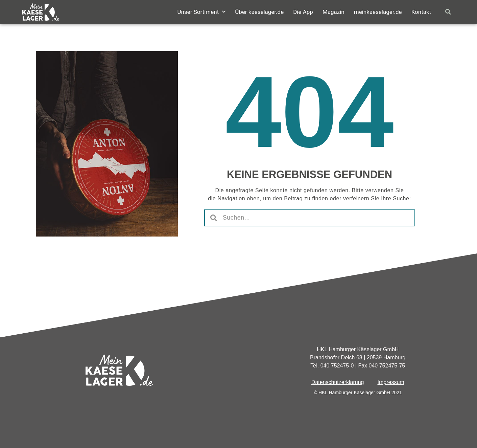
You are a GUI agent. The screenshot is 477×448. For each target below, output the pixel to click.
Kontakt (421, 12)
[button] (448, 12)
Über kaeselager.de (259, 12)
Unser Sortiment (201, 12)
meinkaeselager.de (378, 12)
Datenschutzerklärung (338, 382)
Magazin (333, 12)
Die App (303, 12)
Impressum (391, 382)
